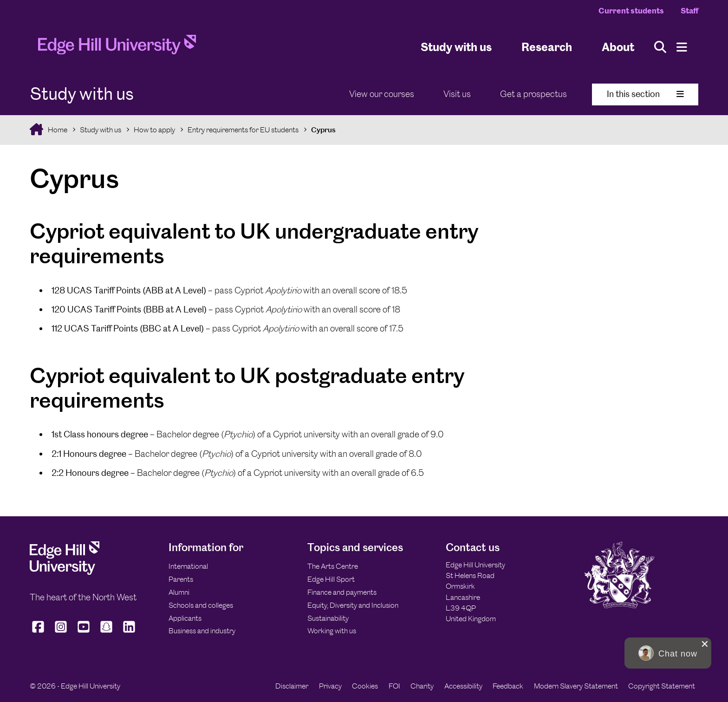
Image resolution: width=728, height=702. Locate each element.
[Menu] (682, 47)
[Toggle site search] (660, 47)
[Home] (117, 47)
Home (57, 130)
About (618, 47)
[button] (668, 653)
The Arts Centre (333, 566)
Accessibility (463, 686)
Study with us (456, 47)
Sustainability (328, 618)
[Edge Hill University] (65, 572)
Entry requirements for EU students (243, 130)
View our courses (382, 94)
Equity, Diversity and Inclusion (353, 605)
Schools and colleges (201, 605)
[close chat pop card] (705, 644)
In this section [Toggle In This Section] (645, 94)
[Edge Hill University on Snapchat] (107, 632)
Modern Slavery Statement (576, 686)
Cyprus (323, 130)
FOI (394, 686)
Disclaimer (292, 686)
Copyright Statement (662, 686)
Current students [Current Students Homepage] (631, 11)
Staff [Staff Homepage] (689, 11)
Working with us (332, 631)
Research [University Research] (547, 47)
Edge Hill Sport (331, 579)
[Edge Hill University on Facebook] (39, 632)
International (188, 566)
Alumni (179, 592)
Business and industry (202, 631)
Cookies (365, 686)
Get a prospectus (533, 94)
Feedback (508, 686)
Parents (181, 579)
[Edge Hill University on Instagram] (61, 632)
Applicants (185, 618)
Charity (422, 686)
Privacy (330, 686)
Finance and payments (342, 592)
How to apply (154, 130)
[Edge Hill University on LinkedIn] (129, 632)
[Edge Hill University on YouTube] (84, 632)
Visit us (457, 94)
